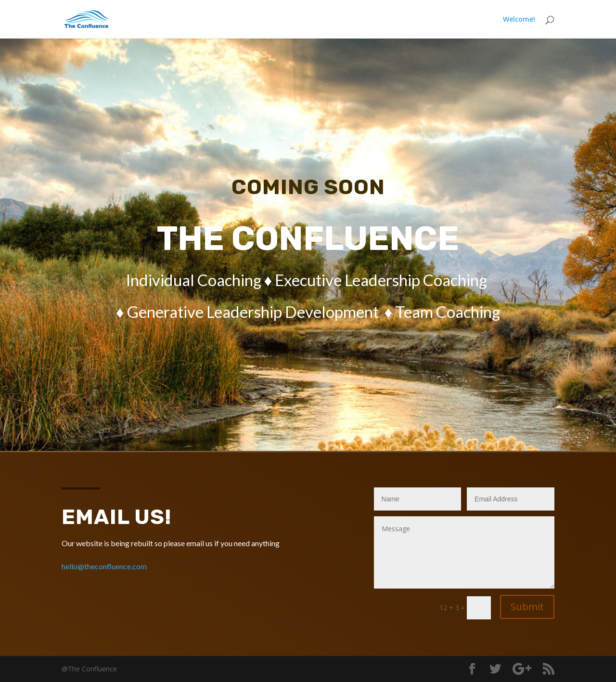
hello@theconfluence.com (104, 566)
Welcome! (519, 20)
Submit (527, 607)
